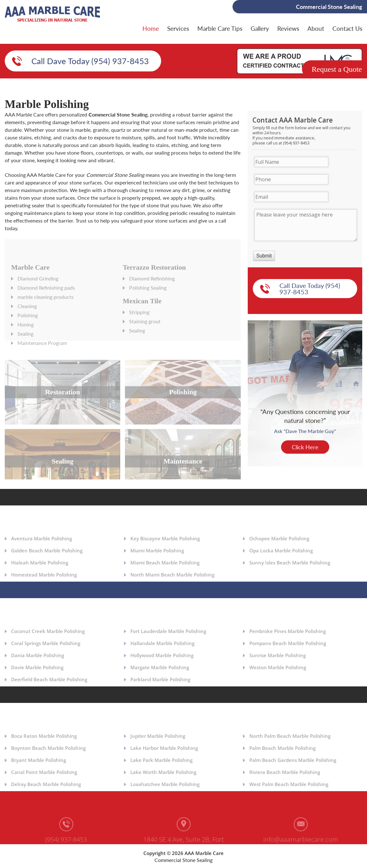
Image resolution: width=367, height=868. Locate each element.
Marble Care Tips (220, 28)
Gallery (260, 28)
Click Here (305, 447)
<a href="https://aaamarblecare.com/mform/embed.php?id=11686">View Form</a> (305, 189)
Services (178, 28)
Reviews (288, 28)
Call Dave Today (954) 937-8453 (90, 61)
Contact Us (347, 28)
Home (151, 28)
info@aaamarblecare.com (301, 841)
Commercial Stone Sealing (183, 860)
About (316, 28)
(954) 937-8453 (66, 841)
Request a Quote (337, 69)
